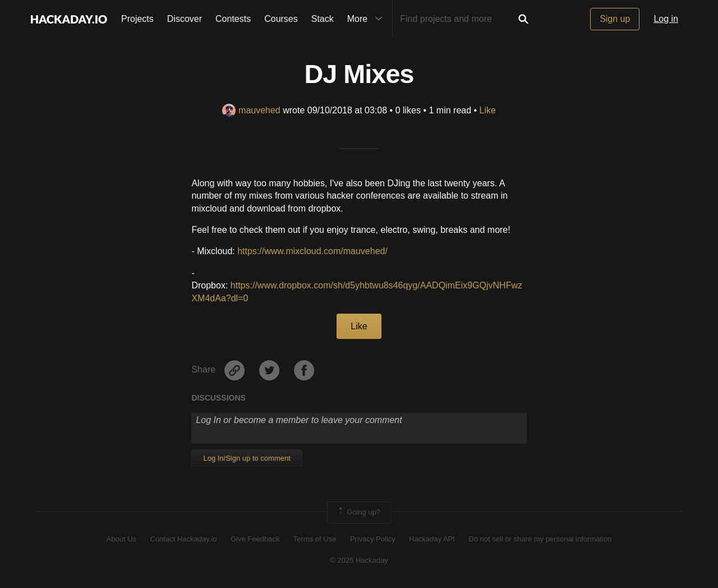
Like (488, 110)
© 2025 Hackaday (359, 560)
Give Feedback (255, 539)
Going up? (358, 512)
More (367, 19)
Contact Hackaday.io (184, 539)
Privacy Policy (373, 539)
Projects (137, 19)
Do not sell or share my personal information (540, 539)
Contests (233, 19)
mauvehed (251, 110)
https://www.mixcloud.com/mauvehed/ (312, 251)
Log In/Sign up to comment (247, 458)
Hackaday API (432, 539)
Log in (666, 19)
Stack (323, 19)
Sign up (615, 19)
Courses (281, 19)
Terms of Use (315, 539)
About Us (121, 539)
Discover (185, 19)
